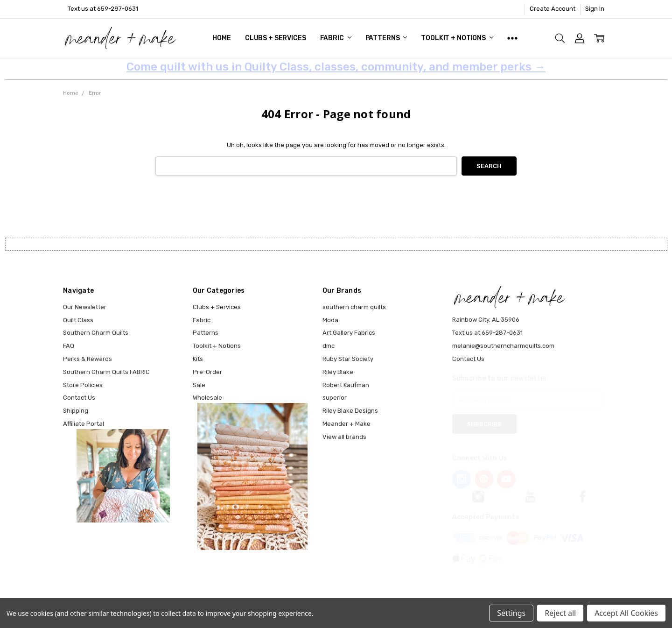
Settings (511, 613)
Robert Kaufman (346, 385)
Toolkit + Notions (457, 38)
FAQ (69, 346)
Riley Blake (338, 372)
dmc (329, 346)
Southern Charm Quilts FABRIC (106, 372)
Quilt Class (78, 320)
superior (335, 398)
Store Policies (83, 385)
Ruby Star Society (348, 359)
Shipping (76, 411)
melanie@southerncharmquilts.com (503, 346)
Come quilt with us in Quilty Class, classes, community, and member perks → (336, 67)
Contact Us (79, 398)
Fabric (336, 38)
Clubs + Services (276, 38)
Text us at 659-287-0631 (103, 9)
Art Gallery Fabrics (349, 333)
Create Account (553, 9)
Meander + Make (346, 424)
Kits (198, 359)
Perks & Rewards (87, 359)
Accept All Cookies (626, 613)
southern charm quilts (354, 307)
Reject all (560, 613)
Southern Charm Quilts (96, 333)
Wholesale (207, 398)
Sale (199, 385)
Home (221, 38)
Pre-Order (207, 372)
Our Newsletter (85, 307)
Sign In (595, 9)
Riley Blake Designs (350, 411)
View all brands (344, 437)
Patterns (386, 38)
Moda (330, 320)
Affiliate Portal (84, 424)
